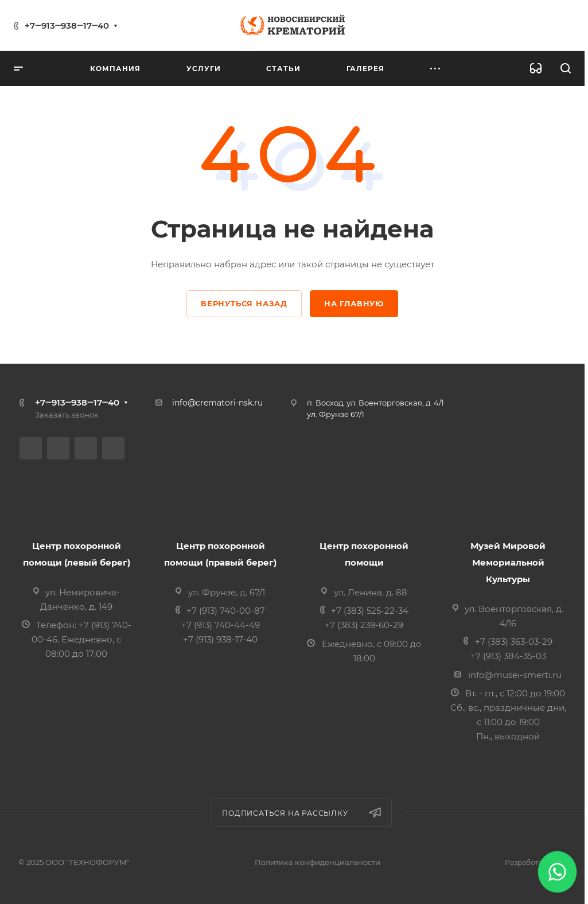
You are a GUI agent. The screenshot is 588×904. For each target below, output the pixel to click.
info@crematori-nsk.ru (217, 403)
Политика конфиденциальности (318, 862)
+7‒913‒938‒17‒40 (67, 26)
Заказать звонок (67, 415)
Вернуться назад (244, 303)
